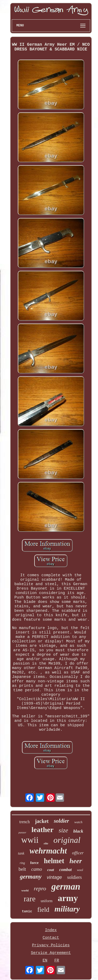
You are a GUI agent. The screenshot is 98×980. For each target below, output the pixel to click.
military (67, 909)
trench (25, 822)
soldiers (74, 877)
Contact (51, 938)
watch (78, 822)
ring (22, 863)
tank (21, 853)
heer (76, 861)
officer (78, 853)
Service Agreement (51, 953)
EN (45, 961)
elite (46, 843)
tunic (27, 911)
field (43, 910)
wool (80, 870)
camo (37, 869)
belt (22, 869)
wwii (30, 840)
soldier (61, 821)
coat (51, 870)
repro (40, 888)
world (25, 890)
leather (43, 830)
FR (57, 961)
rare (30, 899)
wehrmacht (48, 851)
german (66, 887)
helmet (54, 861)
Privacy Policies (51, 945)
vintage (54, 877)
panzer (22, 832)
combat (66, 870)
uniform (47, 901)
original (67, 840)
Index (51, 930)
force (34, 863)
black (78, 831)
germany (31, 877)
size (64, 830)
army (68, 898)
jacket (42, 821)
